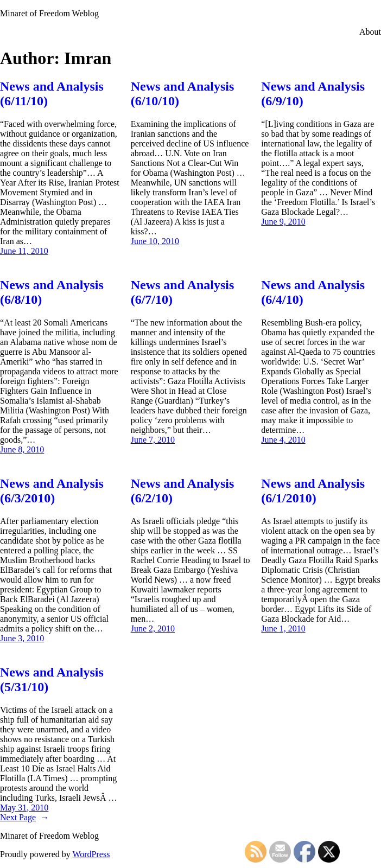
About (370, 32)
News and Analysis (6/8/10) (52, 292)
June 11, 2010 (24, 251)
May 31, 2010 (24, 808)
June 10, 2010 (155, 241)
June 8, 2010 (22, 449)
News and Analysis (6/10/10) (183, 94)
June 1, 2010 (283, 628)
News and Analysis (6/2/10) (183, 491)
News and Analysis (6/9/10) (313, 94)
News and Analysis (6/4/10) (313, 292)
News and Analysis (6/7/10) (183, 292)
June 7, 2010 (153, 440)
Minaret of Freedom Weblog (49, 13)
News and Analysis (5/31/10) (52, 679)
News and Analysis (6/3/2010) (52, 491)
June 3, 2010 (22, 638)
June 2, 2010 (153, 628)
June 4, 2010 (283, 440)
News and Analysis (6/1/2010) (313, 491)
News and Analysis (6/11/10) (52, 94)
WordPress (91, 854)
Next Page (24, 817)
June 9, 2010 (283, 222)
